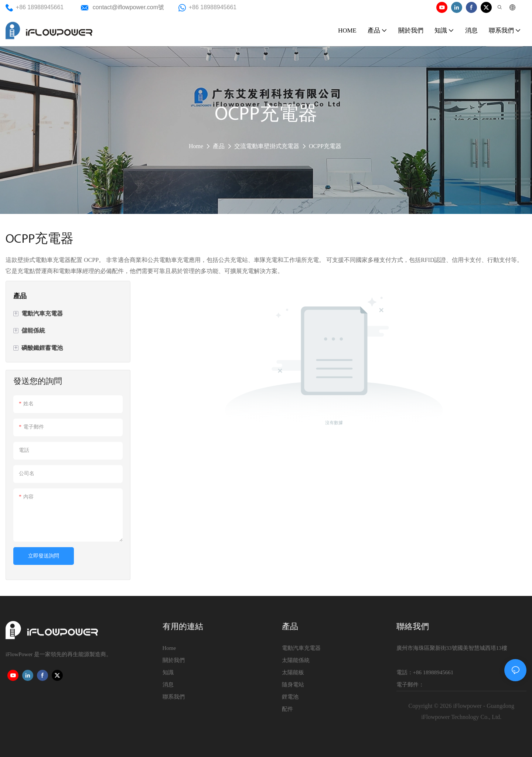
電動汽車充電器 (301, 648)
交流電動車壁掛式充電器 (267, 146)
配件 (287, 709)
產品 (219, 146)
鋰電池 (290, 697)
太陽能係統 (296, 660)
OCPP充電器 (325, 146)
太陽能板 (293, 672)
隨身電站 (293, 685)
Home (196, 146)
